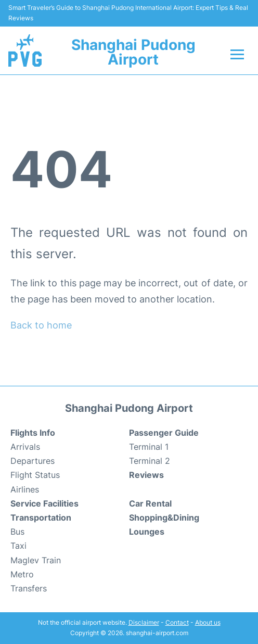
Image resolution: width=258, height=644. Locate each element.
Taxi (18, 546)
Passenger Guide (164, 433)
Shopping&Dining (164, 517)
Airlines (25, 489)
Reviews (146, 475)
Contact (177, 622)
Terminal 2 (150, 461)
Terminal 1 (149, 447)
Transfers (29, 588)
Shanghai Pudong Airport (133, 52)
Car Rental (150, 503)
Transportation (41, 517)
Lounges (147, 532)
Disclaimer (144, 622)
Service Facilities (44, 503)
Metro (22, 574)
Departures (33, 461)
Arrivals (25, 447)
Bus (17, 532)
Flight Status (35, 475)
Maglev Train (36, 560)
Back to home (41, 325)
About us (208, 622)
